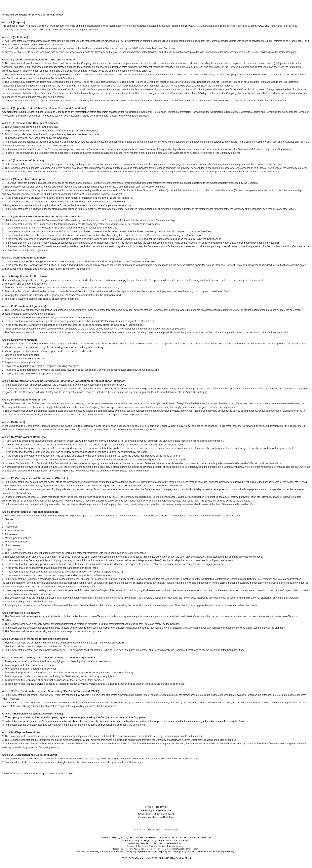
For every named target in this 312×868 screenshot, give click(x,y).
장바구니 (306, 1)
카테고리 (6, 1)
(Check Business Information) (197, 838)
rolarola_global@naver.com (185, 849)
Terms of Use (154, 830)
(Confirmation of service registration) (215, 851)
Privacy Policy (171, 830)
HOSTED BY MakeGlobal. (178, 858)
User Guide (139, 830)
